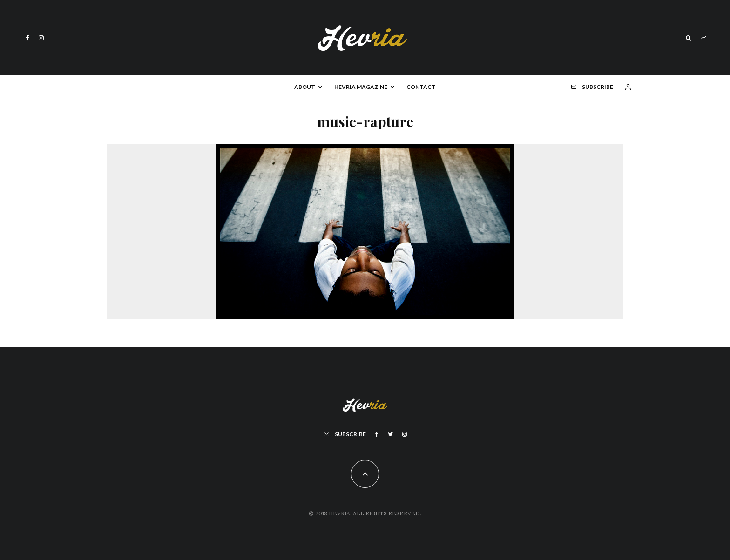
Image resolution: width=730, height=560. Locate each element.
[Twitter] (390, 434)
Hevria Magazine (361, 87)
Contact (421, 87)
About (305, 87)
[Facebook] (27, 38)
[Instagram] (41, 38)
